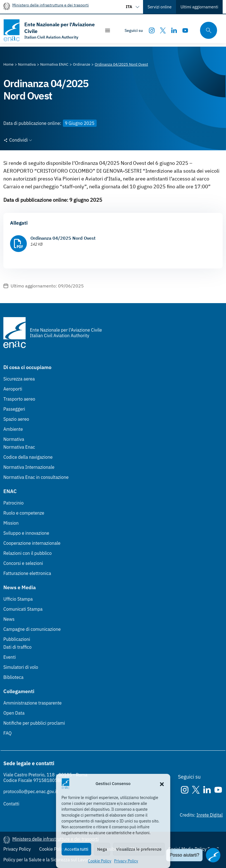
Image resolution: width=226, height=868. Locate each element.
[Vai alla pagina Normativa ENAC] (54, 64)
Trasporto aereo (19, 399)
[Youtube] (185, 30)
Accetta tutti (76, 849)
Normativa (14, 439)
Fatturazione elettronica (27, 573)
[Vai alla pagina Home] (9, 64)
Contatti (11, 804)
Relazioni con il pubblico (28, 553)
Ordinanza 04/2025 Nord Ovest (63, 238)
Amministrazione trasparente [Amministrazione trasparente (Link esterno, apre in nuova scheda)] (33, 703)
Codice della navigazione (28, 457)
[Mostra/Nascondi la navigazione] (108, 30)
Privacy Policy (126, 861)
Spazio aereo (16, 419)
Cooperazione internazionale (32, 543)
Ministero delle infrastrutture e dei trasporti (51, 5)
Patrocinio (14, 503)
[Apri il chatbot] (213, 855)
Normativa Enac (19, 447)
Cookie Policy (100, 861)
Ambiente (13, 429)
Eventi (10, 657)
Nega (102, 849)
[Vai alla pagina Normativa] (27, 64)
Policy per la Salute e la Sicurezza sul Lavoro (47, 860)
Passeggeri (14, 409)
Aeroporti (13, 389)
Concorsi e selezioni (23, 563)
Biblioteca (13, 677)
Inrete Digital (210, 815)
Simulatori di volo (21, 667)
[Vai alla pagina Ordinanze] (82, 64)
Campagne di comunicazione (32, 629)
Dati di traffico (17, 647)
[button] (162, 784)
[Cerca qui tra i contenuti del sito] (207, 30)
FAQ (8, 733)
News (9, 619)
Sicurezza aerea (19, 379)
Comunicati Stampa (23, 609)
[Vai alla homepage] (49, 30)
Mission (11, 523)
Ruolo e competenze (24, 513)
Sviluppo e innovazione (26, 533)
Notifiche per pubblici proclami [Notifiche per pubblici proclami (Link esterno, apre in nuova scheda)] (34, 723)
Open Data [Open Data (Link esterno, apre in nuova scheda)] (14, 713)
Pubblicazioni (17, 639)
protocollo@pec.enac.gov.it (31, 791)
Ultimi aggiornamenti (199, 7)
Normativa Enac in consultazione (36, 477)
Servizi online (160, 7)
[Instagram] (152, 30)
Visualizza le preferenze (139, 849)
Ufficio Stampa (18, 599)
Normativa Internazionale (29, 467)
